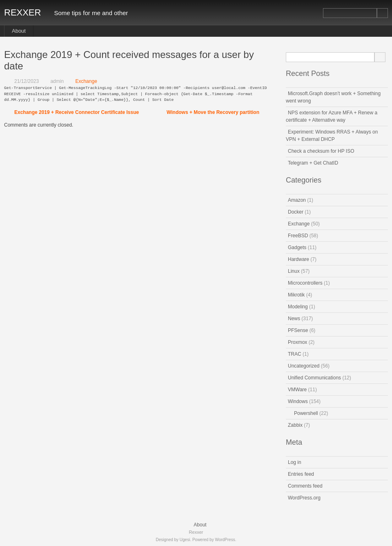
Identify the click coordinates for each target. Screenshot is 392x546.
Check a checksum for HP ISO (321, 151)
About (19, 31)
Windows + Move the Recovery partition (213, 112)
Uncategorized (304, 366)
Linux (294, 271)
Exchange (86, 81)
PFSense (298, 330)
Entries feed (301, 474)
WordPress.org (304, 498)
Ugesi (185, 540)
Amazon (297, 200)
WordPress (225, 540)
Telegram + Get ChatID (313, 163)
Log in (295, 462)
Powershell (306, 413)
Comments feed (305, 486)
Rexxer (22, 12)
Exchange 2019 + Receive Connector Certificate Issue (77, 112)
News (294, 319)
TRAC (295, 354)
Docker (296, 212)
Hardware (298, 259)
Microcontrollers (305, 283)
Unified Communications (314, 378)
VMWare (297, 390)
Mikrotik (296, 295)
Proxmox (297, 342)
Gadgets (297, 247)
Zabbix (295, 425)
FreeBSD (298, 236)
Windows (298, 401)
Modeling (298, 307)
